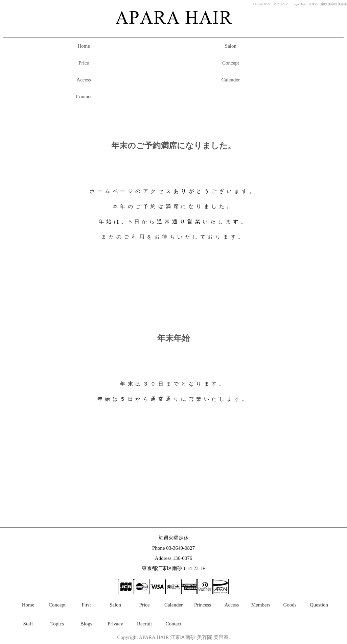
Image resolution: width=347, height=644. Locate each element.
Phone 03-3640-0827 (173, 548)
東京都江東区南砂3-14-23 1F (173, 568)
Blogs (86, 624)
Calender (231, 80)
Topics (57, 624)
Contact (84, 97)
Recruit (144, 624)
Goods (290, 605)
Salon (231, 46)
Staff (28, 624)
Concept (231, 63)
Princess (203, 605)
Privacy (115, 624)
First (86, 605)
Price (84, 63)
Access (84, 80)
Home (84, 46)
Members (261, 605)
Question (319, 605)
